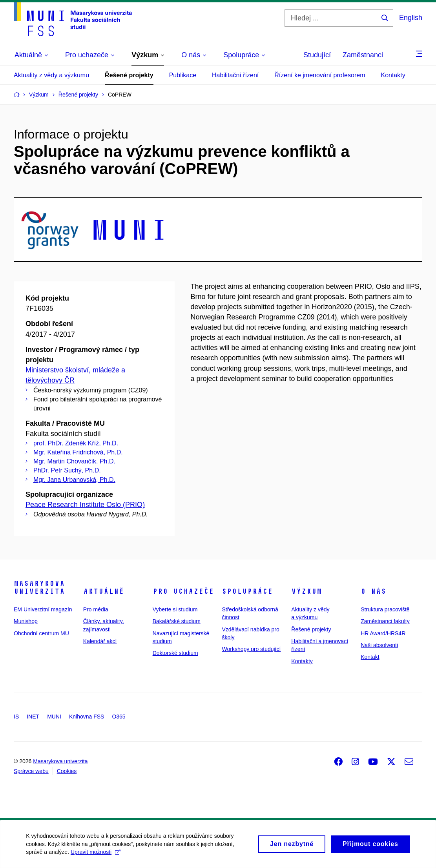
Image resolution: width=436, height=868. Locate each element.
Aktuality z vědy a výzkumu (51, 75)
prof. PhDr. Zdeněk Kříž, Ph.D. (76, 443)
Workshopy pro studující (251, 649)
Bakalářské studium (177, 621)
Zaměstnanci (363, 55)
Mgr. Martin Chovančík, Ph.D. (74, 461)
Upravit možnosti (97, 855)
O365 (119, 717)
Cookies (67, 771)
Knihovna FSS (87, 717)
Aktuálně (104, 591)
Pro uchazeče (183, 591)
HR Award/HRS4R (383, 633)
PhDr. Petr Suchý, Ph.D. (67, 470)
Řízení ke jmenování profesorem (320, 75)
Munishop (26, 621)
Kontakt (370, 657)
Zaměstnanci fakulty (385, 621)
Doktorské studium (175, 653)
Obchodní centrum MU (41, 633)
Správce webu (31, 771)
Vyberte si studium (175, 609)
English (411, 18)
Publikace (183, 75)
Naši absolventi (379, 645)
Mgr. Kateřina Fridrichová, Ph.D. (78, 452)
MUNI (54, 717)
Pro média (96, 609)
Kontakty (393, 75)
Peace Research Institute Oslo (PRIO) (85, 505)
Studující (317, 55)
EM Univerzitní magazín (43, 609)
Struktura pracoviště (385, 609)
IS (16, 717)
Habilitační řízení (235, 75)
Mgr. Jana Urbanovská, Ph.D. (74, 480)
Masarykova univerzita (39, 587)
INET (33, 717)
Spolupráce (247, 591)
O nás (373, 591)
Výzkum (306, 591)
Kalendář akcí (100, 641)
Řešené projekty (129, 75)
